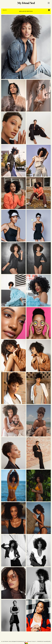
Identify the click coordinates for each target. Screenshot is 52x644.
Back (4, 10)
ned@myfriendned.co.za (19, 642)
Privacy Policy (32, 642)
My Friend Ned (26, 3)
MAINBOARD (47, 642)
